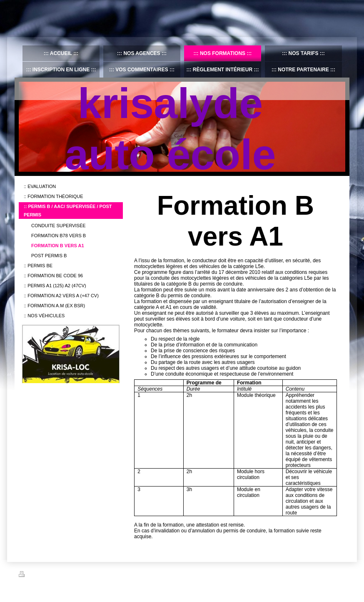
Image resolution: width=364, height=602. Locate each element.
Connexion (334, 574)
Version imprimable (43, 575)
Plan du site (82, 575)
